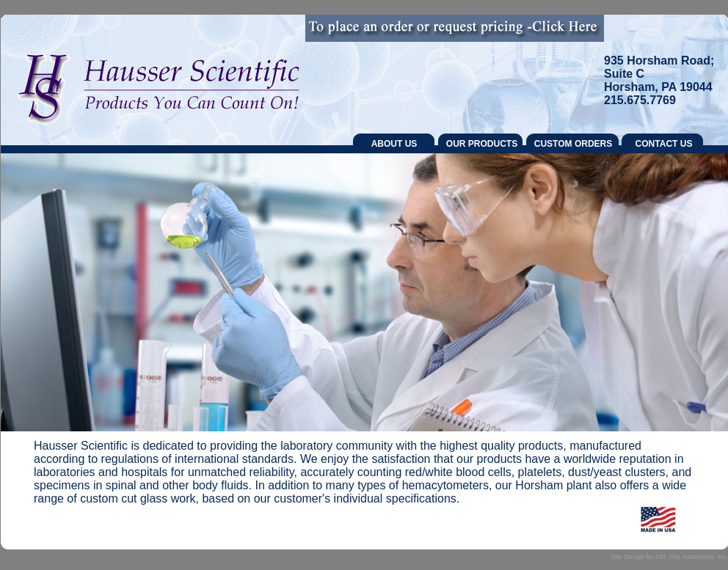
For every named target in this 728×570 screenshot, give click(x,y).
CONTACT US (664, 144)
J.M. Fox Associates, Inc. (691, 557)
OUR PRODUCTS (482, 144)
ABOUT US (394, 144)
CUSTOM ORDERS (573, 144)
